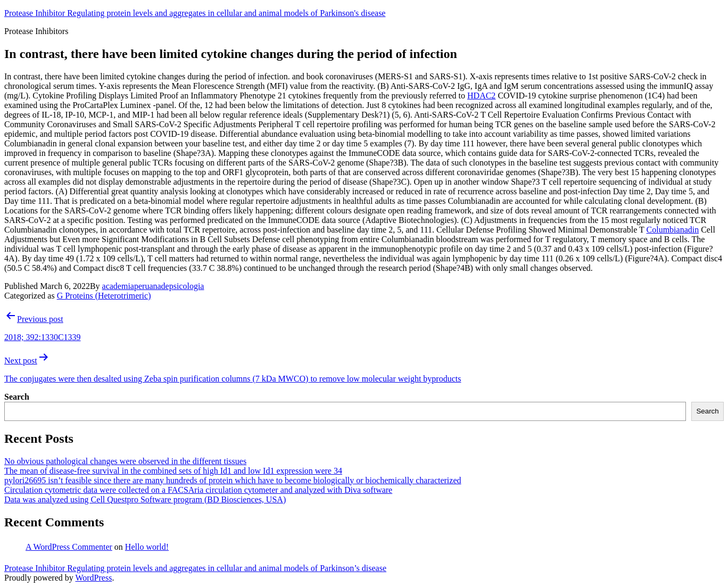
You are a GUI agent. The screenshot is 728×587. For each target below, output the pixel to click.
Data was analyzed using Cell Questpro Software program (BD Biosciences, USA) (145, 499)
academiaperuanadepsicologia (153, 286)
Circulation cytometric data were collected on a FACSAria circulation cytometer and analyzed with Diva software (198, 490)
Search (17, 397)
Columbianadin (673, 230)
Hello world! (147, 547)
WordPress (93, 578)
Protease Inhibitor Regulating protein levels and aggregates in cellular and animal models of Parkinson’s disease (195, 568)
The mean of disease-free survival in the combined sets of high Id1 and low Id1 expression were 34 (173, 471)
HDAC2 (481, 96)
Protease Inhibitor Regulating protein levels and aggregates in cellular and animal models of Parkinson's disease (195, 13)
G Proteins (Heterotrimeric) (104, 296)
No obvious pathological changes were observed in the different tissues (125, 461)
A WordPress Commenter (69, 547)
